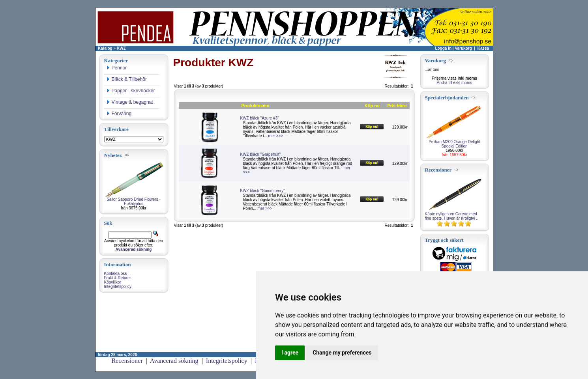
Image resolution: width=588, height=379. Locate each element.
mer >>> (276, 136)
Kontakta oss (116, 274)
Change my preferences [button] (342, 353)
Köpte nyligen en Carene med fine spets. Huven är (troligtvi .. (452, 216)
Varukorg (463, 48)
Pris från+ (397, 106)
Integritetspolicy (118, 287)
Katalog (105, 48)
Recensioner (127, 361)
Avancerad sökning (174, 361)
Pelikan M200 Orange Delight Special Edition (454, 144)
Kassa (483, 48)
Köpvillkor (113, 282)
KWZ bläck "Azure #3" (260, 118)
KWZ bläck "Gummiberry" (263, 191)
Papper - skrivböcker (131, 91)
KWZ (121, 48)
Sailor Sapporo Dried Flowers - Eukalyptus (134, 202)
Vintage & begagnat (130, 102)
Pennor (117, 68)
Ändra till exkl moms (454, 83)
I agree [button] (290, 353)
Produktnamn (256, 106)
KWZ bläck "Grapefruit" (261, 154)
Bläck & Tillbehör (126, 79)
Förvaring (119, 114)
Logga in (443, 48)
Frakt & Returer (118, 278)
